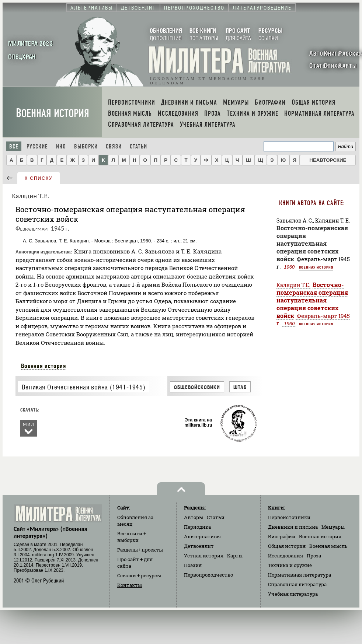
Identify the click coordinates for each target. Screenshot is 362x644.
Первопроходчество (208, 575)
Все (14, 146)
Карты (235, 556)
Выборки (86, 146)
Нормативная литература (300, 575)
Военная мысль (328, 546)
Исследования (286, 556)
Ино (61, 146)
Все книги (132, 537)
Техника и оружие (290, 565)
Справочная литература (297, 584)
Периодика (197, 527)
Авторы (194, 517)
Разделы (140, 550)
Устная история (204, 556)
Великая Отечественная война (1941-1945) (83, 387)
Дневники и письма (293, 527)
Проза (314, 556)
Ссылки (139, 575)
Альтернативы (202, 536)
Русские (37, 146)
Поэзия (193, 565)
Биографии (282, 536)
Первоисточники (289, 517)
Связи (114, 146)
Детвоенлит (199, 546)
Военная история (53, 113)
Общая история (287, 546)
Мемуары (333, 527)
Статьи (138, 146)
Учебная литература (293, 594)
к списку (39, 178)
